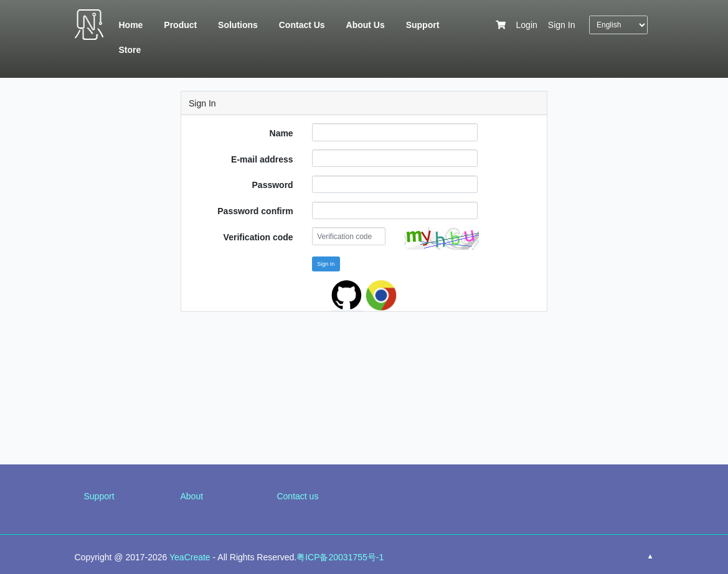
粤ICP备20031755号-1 (340, 557)
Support (99, 496)
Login (527, 25)
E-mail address (262, 159)
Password (273, 185)
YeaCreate (190, 557)
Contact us (297, 496)
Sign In (562, 25)
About (191, 496)
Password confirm (255, 211)
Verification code (258, 237)
